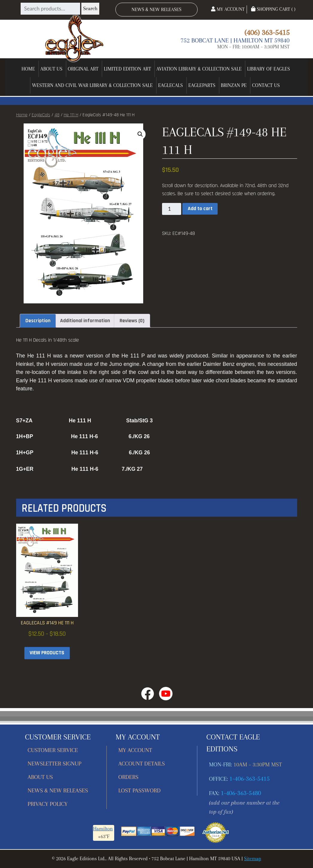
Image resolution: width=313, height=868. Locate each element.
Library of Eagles (268, 69)
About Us (51, 69)
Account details (142, 764)
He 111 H (71, 115)
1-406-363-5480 (241, 793)
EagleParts (202, 85)
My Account (228, 9)
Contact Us (266, 85)
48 (57, 115)
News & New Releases (156, 9)
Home (28, 69)
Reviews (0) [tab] (132, 321)
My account (135, 750)
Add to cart (200, 209)
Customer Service (53, 750)
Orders (128, 777)
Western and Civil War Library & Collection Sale (92, 85)
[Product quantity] (172, 209)
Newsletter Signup (54, 764)
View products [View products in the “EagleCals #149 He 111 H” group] (47, 653)
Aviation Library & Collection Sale (199, 69)
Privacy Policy (48, 804)
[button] (140, 134)
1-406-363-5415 (249, 779)
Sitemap (252, 859)
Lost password (139, 790)
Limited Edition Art (127, 69)
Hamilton (103, 829)
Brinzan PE (234, 85)
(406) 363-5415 (267, 32)
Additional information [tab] (85, 321)
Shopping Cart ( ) (273, 9)
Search (90, 9)
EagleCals (171, 85)
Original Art (83, 69)
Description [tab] (38, 321)
